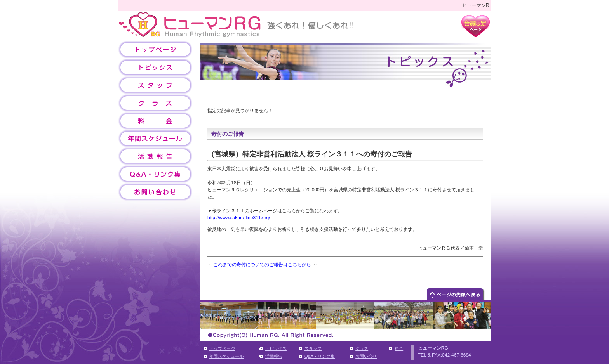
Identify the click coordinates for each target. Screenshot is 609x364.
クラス (362, 348)
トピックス (276, 348)
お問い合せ (366, 356)
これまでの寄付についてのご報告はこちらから (262, 265)
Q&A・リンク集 (320, 356)
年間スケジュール (226, 356)
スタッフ (313, 348)
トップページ (222, 348)
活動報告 (274, 356)
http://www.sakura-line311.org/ (239, 218)
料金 (399, 348)
